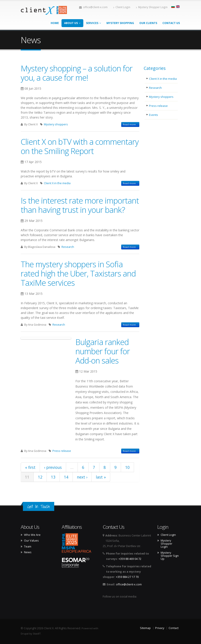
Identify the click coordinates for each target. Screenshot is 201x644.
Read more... (130, 124)
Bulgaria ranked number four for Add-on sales (103, 351)
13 (53, 477)
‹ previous (53, 467)
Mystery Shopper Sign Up (170, 556)
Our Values (31, 541)
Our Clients (148, 23)
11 (27, 477)
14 (66, 477)
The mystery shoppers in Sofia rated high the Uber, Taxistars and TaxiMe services (78, 273)
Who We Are (32, 535)
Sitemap (145, 628)
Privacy (160, 628)
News (28, 552)
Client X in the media (57, 183)
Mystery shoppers (56, 124)
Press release (62, 451)
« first (30, 467)
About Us (72, 23)
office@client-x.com (93, 7)
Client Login (122, 7)
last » (101, 477)
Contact (174, 628)
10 (127, 467)
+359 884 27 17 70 (127, 577)
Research (68, 247)
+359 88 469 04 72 (130, 559)
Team (28, 547)
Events (154, 115)
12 (40, 477)
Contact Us (171, 23)
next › (82, 477)
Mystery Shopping (120, 23)
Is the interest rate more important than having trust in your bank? (80, 205)
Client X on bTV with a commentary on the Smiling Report (80, 146)
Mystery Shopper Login (152, 7)
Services (94, 23)
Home (55, 23)
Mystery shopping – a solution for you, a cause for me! (77, 73)
